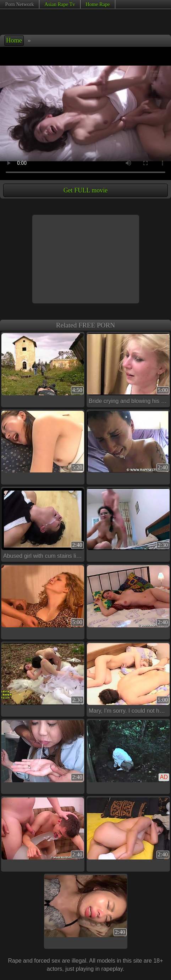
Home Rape (98, 4)
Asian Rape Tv (60, 4)
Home (14, 40)
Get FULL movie (85, 190)
